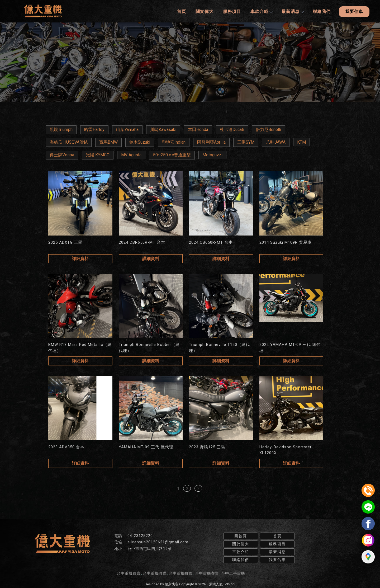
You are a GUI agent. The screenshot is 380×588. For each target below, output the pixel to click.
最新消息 (292, 11)
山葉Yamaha (127, 129)
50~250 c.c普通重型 (172, 155)
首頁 (181, 11)
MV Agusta (131, 155)
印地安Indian (174, 142)
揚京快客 (172, 584)
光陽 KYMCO (98, 155)
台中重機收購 (155, 573)
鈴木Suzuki (140, 142)
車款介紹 (261, 11)
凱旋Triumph (61, 129)
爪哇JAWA (276, 142)
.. (207, 584)
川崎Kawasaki (163, 129)
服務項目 (232, 11)
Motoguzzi (212, 155)
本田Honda (198, 129)
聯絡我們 (321, 11)
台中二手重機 (233, 573)
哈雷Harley (94, 129)
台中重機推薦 (181, 573)
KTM (301, 142)
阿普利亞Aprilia (211, 142)
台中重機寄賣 (207, 573)
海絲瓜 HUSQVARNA (69, 142)
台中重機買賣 (129, 573)
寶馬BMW (108, 142)
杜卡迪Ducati (232, 129)
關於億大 (204, 11)
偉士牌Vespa (62, 155)
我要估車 (354, 11)
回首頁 (241, 535)
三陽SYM (246, 142)
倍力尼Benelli (268, 129)
